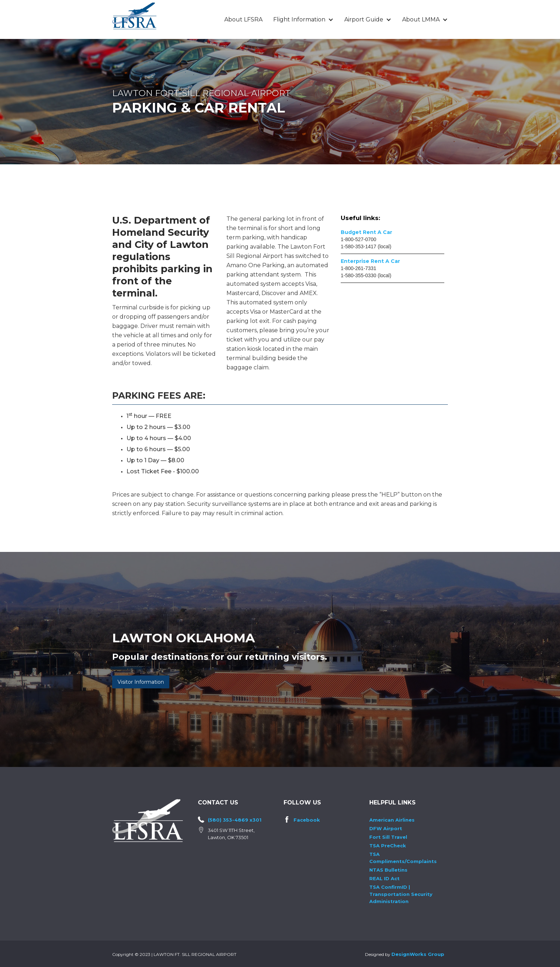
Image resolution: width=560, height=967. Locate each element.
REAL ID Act (384, 878)
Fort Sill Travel (388, 837)
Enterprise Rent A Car (370, 261)
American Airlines (392, 820)
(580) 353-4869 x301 (235, 820)
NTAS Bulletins (388, 870)
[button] (303, 20)
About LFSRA (243, 19)
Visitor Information (141, 682)
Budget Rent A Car (366, 232)
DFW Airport (386, 828)
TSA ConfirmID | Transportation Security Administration (401, 894)
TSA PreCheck (388, 846)
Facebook (307, 820)
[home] (134, 16)
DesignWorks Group (418, 954)
